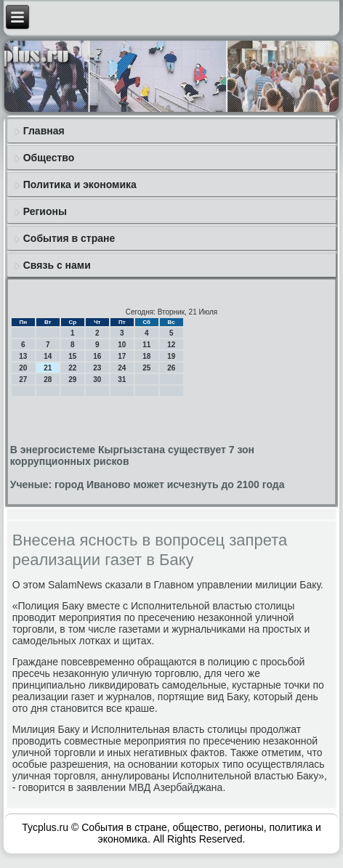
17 (122, 356)
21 (48, 368)
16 (97, 356)
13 (23, 356)
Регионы (45, 211)
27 (23, 380)
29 (72, 380)
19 (171, 356)
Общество (49, 158)
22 (72, 368)
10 (122, 345)
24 (122, 368)
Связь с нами (57, 265)
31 (122, 380)
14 (48, 356)
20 (23, 368)
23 (97, 368)
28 (48, 380)
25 (146, 368)
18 (146, 356)
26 (171, 368)
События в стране (69, 238)
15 (72, 356)
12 (171, 345)
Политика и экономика (80, 184)
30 (97, 380)
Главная (44, 131)
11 (146, 345)
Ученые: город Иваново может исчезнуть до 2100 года (148, 484)
